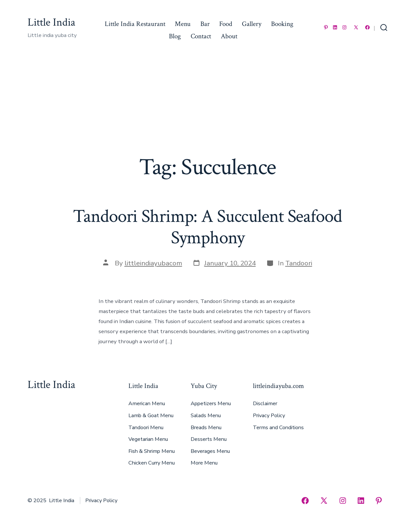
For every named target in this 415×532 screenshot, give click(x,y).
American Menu (147, 404)
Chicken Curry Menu (152, 463)
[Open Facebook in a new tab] (368, 27)
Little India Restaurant (135, 24)
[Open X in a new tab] (356, 27)
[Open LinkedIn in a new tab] (335, 27)
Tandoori (299, 263)
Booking (282, 24)
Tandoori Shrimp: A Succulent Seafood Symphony (207, 227)
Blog (175, 36)
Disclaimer (265, 404)
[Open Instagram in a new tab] (344, 27)
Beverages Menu (210, 451)
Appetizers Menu (211, 404)
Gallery (252, 24)
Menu (183, 24)
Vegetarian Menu (148, 439)
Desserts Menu (209, 439)
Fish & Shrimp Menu (152, 451)
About (229, 36)
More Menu (204, 463)
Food (226, 24)
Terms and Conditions (278, 428)
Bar (205, 24)
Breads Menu (206, 428)
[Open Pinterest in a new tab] (326, 27)
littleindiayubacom (153, 263)
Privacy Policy (269, 416)
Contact (201, 36)
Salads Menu (206, 416)
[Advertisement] (207, 105)
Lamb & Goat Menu (151, 416)
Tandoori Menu (146, 428)
